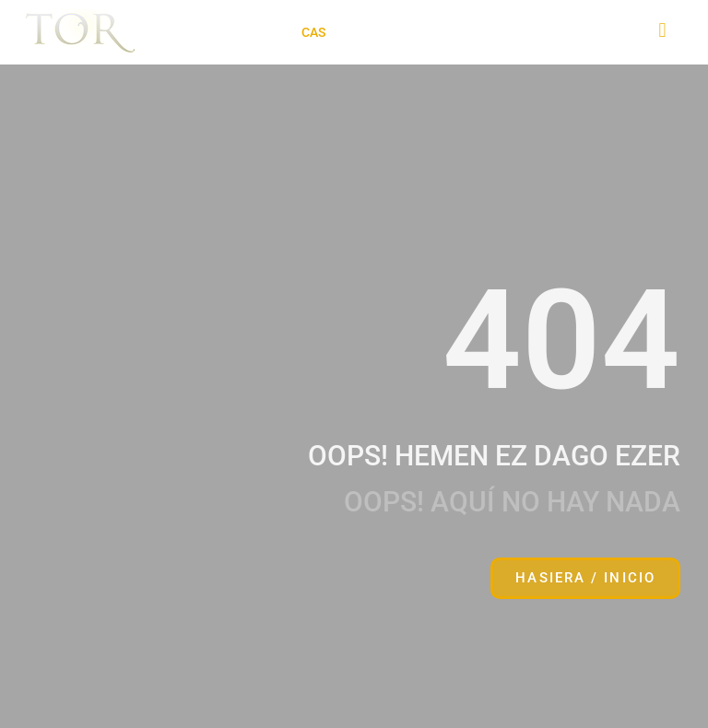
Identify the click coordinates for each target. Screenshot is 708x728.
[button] (242, 32)
